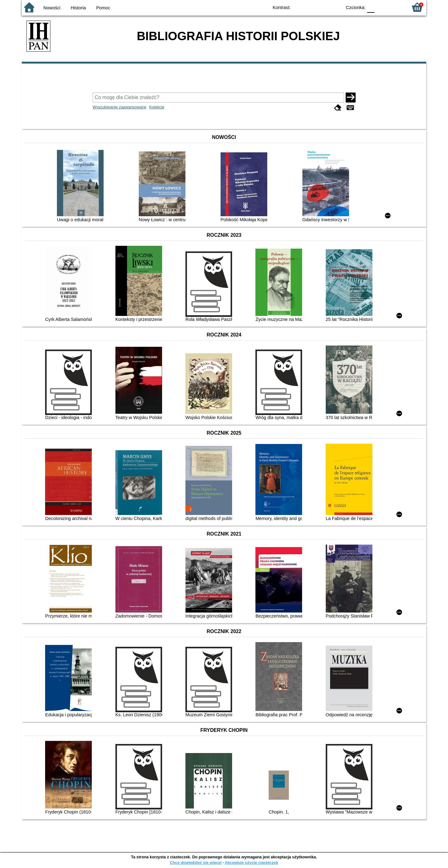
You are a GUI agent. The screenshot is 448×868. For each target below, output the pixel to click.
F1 (382, 7)
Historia (78, 8)
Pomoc (103, 8)
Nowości (52, 8)
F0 (371, 7)
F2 (396, 7)
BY (335, 7)
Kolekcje (157, 107)
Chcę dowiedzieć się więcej (196, 863)
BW (310, 7)
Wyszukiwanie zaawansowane (120, 107)
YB (323, 7)
